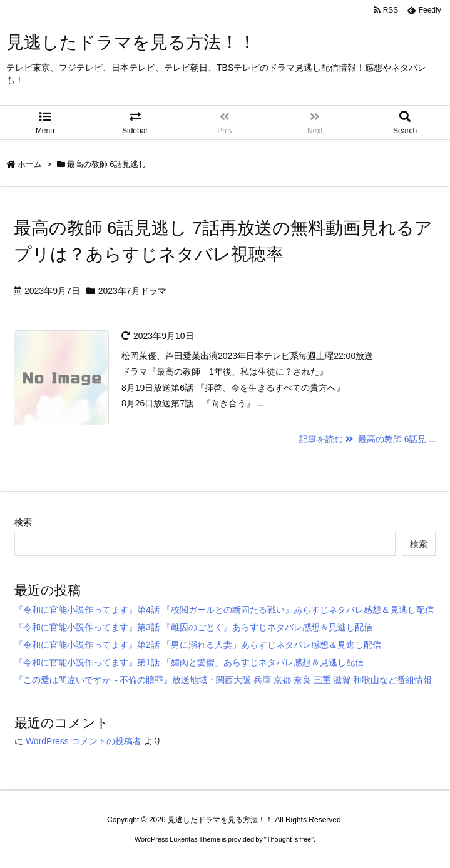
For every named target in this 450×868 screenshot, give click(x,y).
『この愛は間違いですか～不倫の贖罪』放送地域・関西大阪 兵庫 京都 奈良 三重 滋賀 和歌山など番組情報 (223, 680)
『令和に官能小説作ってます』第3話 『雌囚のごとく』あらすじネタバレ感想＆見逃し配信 (193, 627)
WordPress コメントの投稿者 (84, 741)
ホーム (30, 164)
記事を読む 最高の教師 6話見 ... (368, 439)
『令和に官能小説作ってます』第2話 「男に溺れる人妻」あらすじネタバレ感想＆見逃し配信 (198, 645)
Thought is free (289, 839)
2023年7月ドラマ (132, 291)
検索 (23, 522)
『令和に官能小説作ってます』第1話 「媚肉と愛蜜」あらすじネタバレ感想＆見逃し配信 (189, 662)
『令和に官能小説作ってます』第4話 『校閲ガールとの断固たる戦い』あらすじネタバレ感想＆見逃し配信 (224, 610)
